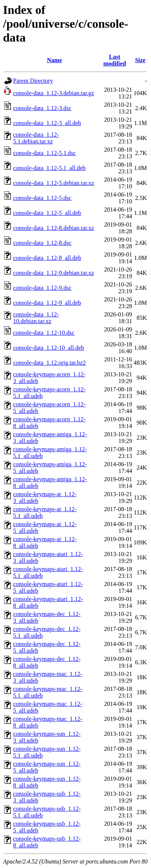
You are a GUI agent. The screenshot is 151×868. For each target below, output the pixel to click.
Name (54, 60)
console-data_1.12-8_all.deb (47, 258)
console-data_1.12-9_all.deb (47, 303)
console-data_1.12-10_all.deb (49, 348)
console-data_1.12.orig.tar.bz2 (49, 363)
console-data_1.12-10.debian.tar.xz (36, 318)
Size (140, 60)
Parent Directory (33, 81)
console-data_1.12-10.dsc (44, 333)
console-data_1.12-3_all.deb (47, 123)
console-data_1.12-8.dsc (42, 243)
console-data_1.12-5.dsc (42, 198)
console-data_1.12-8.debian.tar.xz (54, 228)
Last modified (115, 60)
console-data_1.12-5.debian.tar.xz (54, 183)
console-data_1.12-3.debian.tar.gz (54, 93)
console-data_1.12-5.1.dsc (45, 153)
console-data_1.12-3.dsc (42, 108)
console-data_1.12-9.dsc (42, 288)
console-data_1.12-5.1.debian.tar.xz (36, 138)
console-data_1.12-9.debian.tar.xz (54, 273)
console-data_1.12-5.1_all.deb (49, 168)
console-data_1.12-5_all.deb (47, 213)
